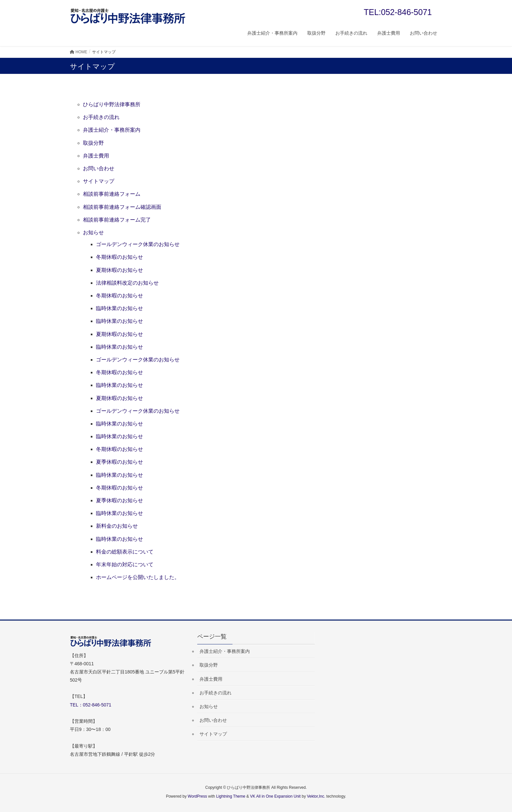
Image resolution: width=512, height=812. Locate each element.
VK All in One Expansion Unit (275, 796)
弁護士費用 (96, 156)
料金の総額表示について (125, 552)
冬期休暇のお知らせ (120, 257)
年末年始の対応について (125, 564)
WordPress (197, 796)
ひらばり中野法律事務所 (112, 104)
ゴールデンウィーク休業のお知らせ (138, 244)
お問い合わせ (99, 168)
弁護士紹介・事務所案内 (112, 130)
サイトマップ (99, 181)
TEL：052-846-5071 (91, 705)
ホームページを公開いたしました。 (138, 577)
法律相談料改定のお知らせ (127, 283)
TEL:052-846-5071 (398, 12)
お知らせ (93, 232)
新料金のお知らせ (117, 526)
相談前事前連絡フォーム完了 (117, 220)
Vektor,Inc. (316, 796)
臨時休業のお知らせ (120, 308)
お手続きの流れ (101, 117)
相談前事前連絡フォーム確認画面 (122, 207)
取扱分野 (93, 143)
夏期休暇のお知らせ (120, 270)
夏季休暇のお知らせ (120, 462)
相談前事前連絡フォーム (112, 194)
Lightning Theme (231, 796)
